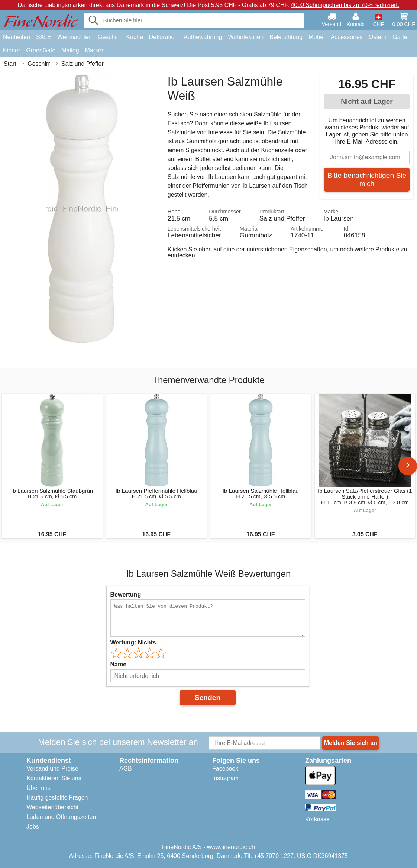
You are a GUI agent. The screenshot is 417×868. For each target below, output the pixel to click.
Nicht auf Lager (367, 101)
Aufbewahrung (203, 37)
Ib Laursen (339, 218)
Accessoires (347, 37)
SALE (44, 37)
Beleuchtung (286, 37)
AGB (126, 769)
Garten (402, 37)
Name (119, 664)
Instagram (225, 778)
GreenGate (41, 50)
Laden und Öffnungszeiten (61, 817)
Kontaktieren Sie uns (54, 778)
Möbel (317, 37)
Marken (95, 50)
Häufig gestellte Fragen (57, 798)
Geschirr (109, 37)
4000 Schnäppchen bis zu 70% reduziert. (345, 5)
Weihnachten (75, 37)
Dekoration (163, 37)
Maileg (70, 50)
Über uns (38, 788)
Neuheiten (17, 37)
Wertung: (133, 642)
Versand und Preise (52, 769)
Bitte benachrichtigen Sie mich (367, 179)
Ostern (378, 37)
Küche (134, 37)
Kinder (12, 50)
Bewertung (126, 594)
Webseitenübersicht (52, 807)
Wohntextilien (246, 37)
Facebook (225, 769)
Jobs (33, 827)
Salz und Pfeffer (282, 218)
